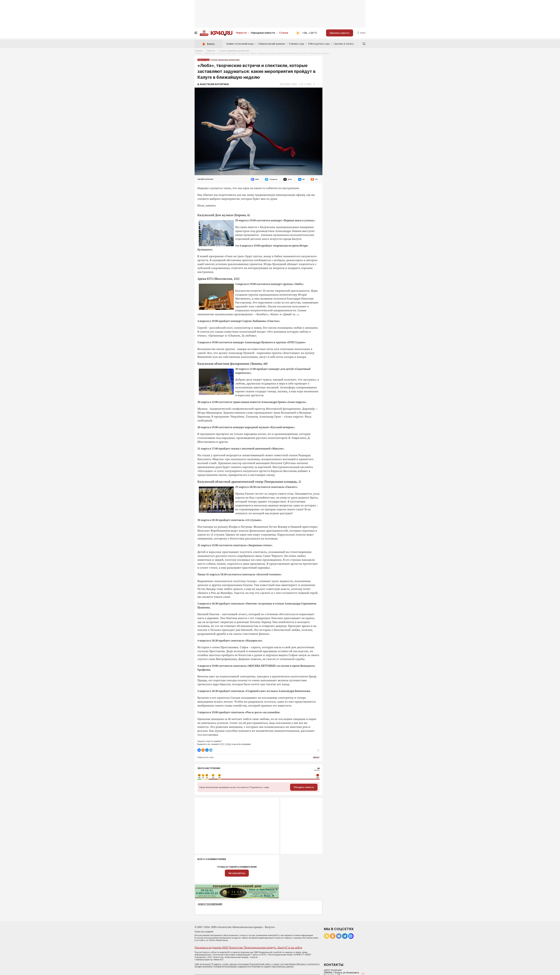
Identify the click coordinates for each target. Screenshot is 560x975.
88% (318, 778)
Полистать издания (204, 931)
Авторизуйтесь (237, 873)
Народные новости (263, 33)
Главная (199, 51)
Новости (241, 33)
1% (203, 778)
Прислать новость (340, 33)
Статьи (284, 33)
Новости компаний (210, 904)
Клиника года (296, 44)
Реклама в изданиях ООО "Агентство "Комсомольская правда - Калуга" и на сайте (248, 948)
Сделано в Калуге (344, 44)
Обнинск (204, 35)
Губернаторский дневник (271, 44)
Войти (363, 33)
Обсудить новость (304, 787)
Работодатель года (319, 44)
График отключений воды (240, 44)
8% (213, 778)
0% (199, 778)
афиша (316, 757)
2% (207, 778)
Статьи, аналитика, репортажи (234, 51)
